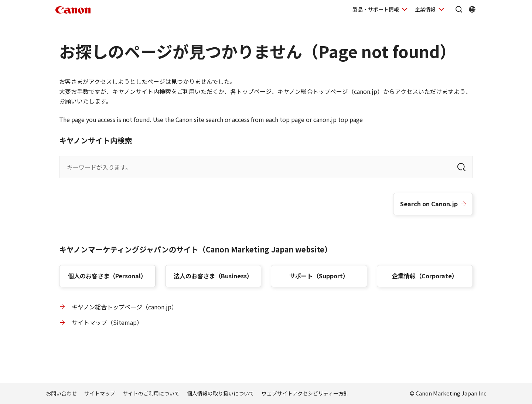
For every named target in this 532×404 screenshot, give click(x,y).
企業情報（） (425, 276)
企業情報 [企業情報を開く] (425, 9)
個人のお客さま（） (107, 276)
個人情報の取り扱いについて (221, 393)
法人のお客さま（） (213, 276)
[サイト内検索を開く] (459, 9)
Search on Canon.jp (429, 204)
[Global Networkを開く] (472, 9)
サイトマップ (100, 393)
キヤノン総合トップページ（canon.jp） (125, 307)
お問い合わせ (61, 393)
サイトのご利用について (151, 393)
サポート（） (319, 276)
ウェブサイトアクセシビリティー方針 (305, 393)
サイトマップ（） (107, 322)
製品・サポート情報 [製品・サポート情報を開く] (376, 9)
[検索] (461, 167)
